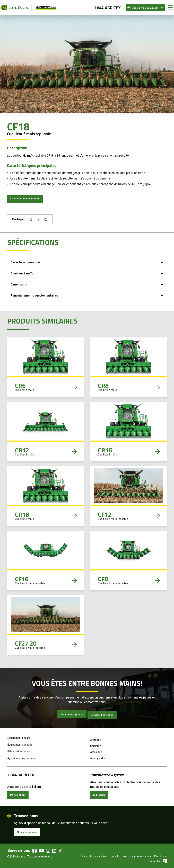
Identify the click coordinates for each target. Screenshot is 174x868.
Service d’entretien (105, 714)
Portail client (20, 794)
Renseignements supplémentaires (34, 295)
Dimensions (19, 284)
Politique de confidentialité (94, 857)
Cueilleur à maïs (22, 272)
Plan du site (160, 857)
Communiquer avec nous (28, 196)
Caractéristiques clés (26, 261)
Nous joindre (98, 757)
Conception (158, 862)
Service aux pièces (69, 714)
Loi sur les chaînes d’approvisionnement (131, 857)
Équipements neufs (19, 736)
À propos (96, 738)
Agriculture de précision (21, 757)
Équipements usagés (20, 743)
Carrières (96, 744)
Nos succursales (29, 832)
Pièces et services (19, 750)
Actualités (96, 750)
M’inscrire (101, 794)
